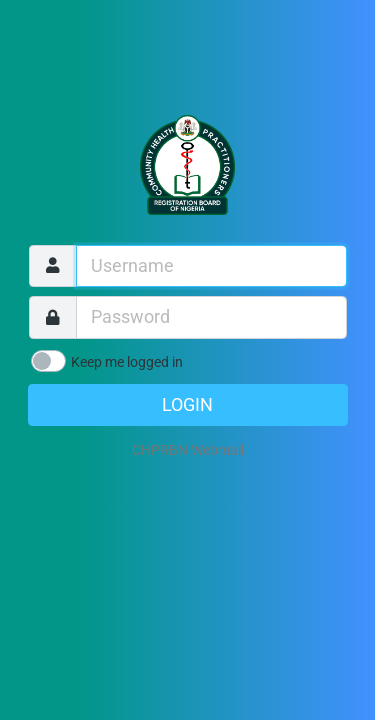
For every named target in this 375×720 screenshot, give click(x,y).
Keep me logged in (127, 362)
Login (187, 405)
